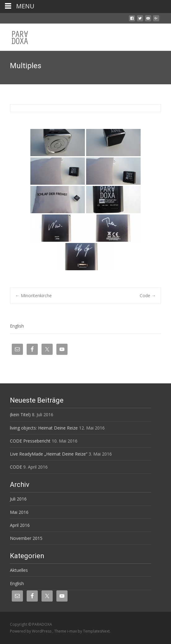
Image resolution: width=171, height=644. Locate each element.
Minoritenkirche (33, 296)
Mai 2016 (19, 512)
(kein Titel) (20, 415)
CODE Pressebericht (30, 441)
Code (148, 296)
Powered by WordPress (31, 631)
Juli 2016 (18, 499)
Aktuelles (19, 570)
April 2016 (20, 525)
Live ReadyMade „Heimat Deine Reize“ (49, 454)
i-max (72, 631)
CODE (16, 467)
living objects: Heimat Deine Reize (44, 428)
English (17, 326)
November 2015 (26, 538)
